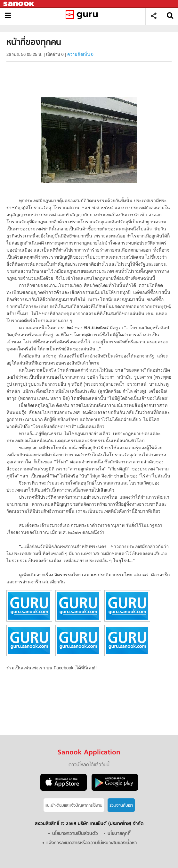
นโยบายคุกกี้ (119, 834)
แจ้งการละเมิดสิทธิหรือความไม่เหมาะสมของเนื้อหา (92, 843)
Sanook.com (19, 4)
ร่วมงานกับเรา (121, 806)
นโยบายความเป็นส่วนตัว (75, 834)
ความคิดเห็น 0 (80, 54)
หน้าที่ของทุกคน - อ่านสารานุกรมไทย (83, 16)
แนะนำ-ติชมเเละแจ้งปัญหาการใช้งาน (74, 806)
